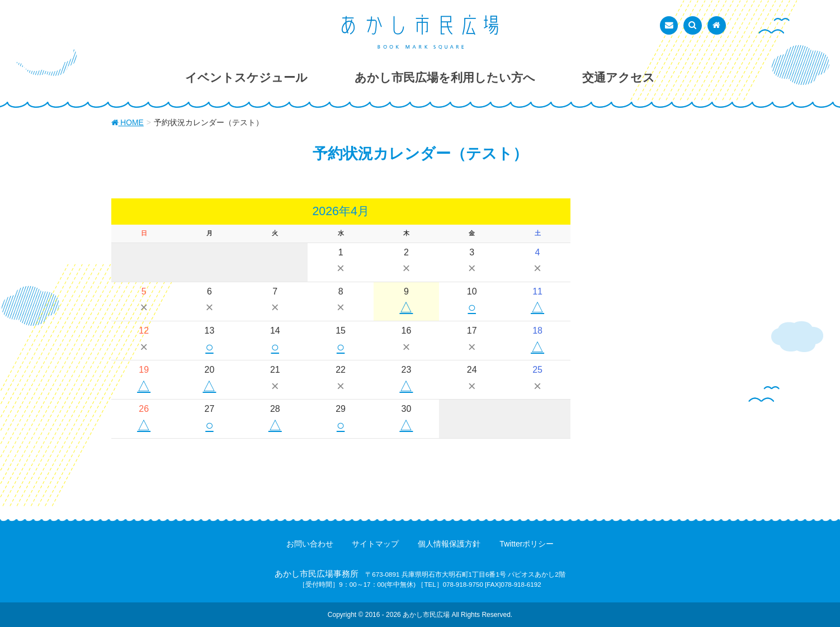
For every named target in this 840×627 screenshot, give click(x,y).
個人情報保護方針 (449, 544)
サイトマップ (375, 544)
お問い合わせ (310, 544)
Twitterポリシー (527, 544)
